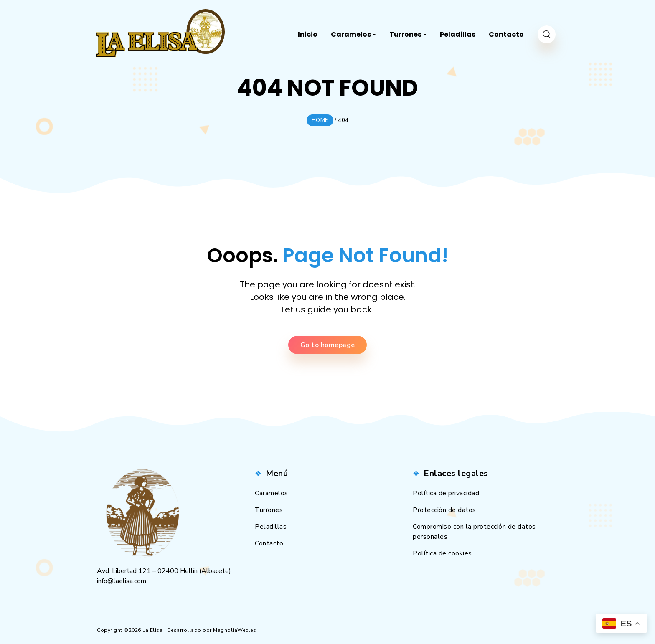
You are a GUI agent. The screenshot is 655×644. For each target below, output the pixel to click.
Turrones (269, 510)
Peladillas (271, 527)
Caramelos (272, 493)
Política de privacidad (446, 493)
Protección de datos (444, 510)
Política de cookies (442, 553)
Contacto (269, 543)
